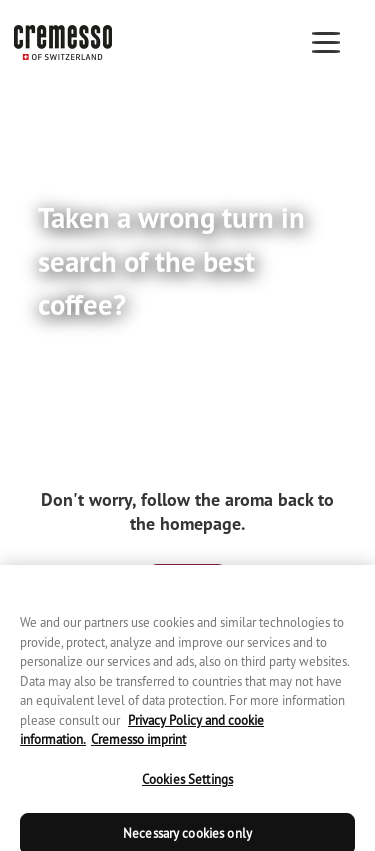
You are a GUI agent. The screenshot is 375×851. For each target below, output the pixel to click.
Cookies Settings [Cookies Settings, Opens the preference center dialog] (187, 786)
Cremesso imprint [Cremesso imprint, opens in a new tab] (138, 746)
